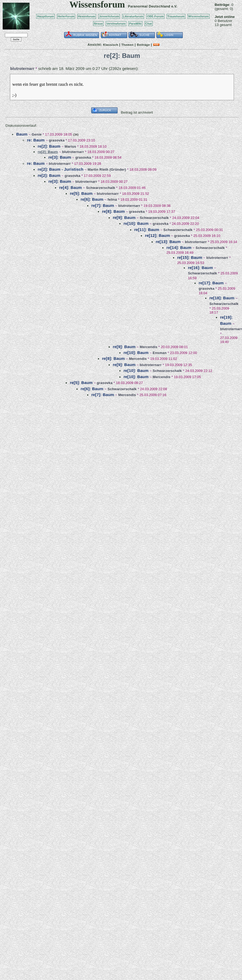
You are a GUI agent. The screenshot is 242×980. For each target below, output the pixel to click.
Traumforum (176, 16)
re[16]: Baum (200, 268)
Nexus (98, 24)
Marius (70, 146)
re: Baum (36, 140)
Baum (22, 134)
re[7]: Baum (103, 205)
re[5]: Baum (81, 193)
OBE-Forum (155, 16)
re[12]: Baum (157, 235)
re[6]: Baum (92, 199)
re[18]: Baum (222, 298)
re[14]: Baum (179, 247)
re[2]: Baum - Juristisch (61, 169)
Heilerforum (66, 16)
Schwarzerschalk (101, 188)
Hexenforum (87, 16)
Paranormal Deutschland (149, 6)
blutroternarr (22, 69)
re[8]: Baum (113, 211)
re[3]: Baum (60, 157)
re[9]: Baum (124, 217)
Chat (149, 24)
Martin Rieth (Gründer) (107, 169)
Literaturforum (133, 16)
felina (112, 200)
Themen (128, 45)
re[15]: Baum (190, 257)
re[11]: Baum (147, 230)
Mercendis (149, 347)
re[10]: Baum (136, 223)
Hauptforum (45, 16)
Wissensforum (199, 16)
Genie (37, 134)
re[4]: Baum (70, 187)
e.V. (174, 6)
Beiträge (143, 45)
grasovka (57, 140)
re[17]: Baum (211, 283)
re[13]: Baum (168, 242)
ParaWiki (135, 24)
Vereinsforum (116, 24)
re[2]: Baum (49, 146)
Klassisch (111, 45)
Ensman (160, 353)
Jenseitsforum (109, 16)
